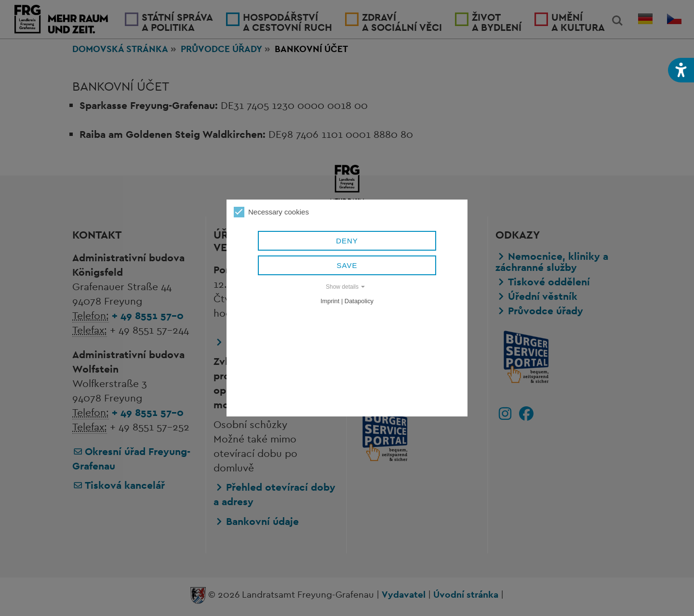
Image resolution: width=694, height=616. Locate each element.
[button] (681, 70)
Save (347, 265)
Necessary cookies (271, 212)
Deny (347, 241)
